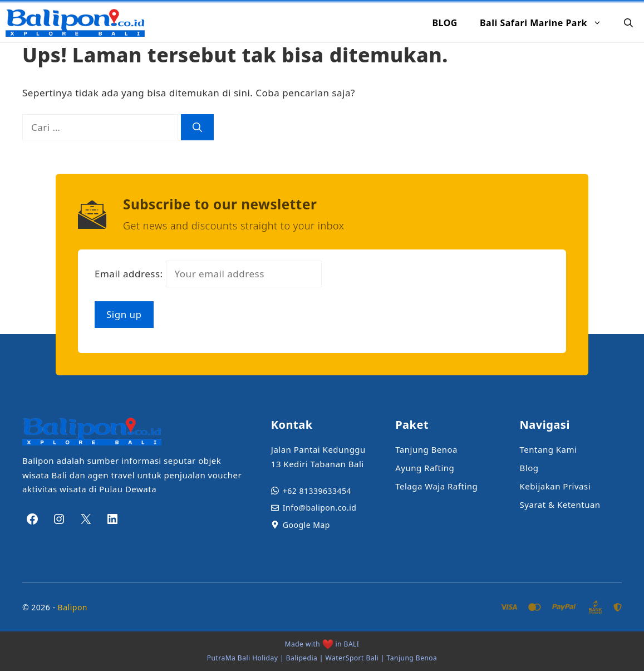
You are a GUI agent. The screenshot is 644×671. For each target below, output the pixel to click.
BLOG (445, 23)
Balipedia (302, 658)
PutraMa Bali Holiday (243, 658)
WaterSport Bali (352, 658)
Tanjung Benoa (412, 658)
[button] (628, 23)
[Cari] (197, 128)
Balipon (73, 607)
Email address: (208, 274)
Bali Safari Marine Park (546, 23)
